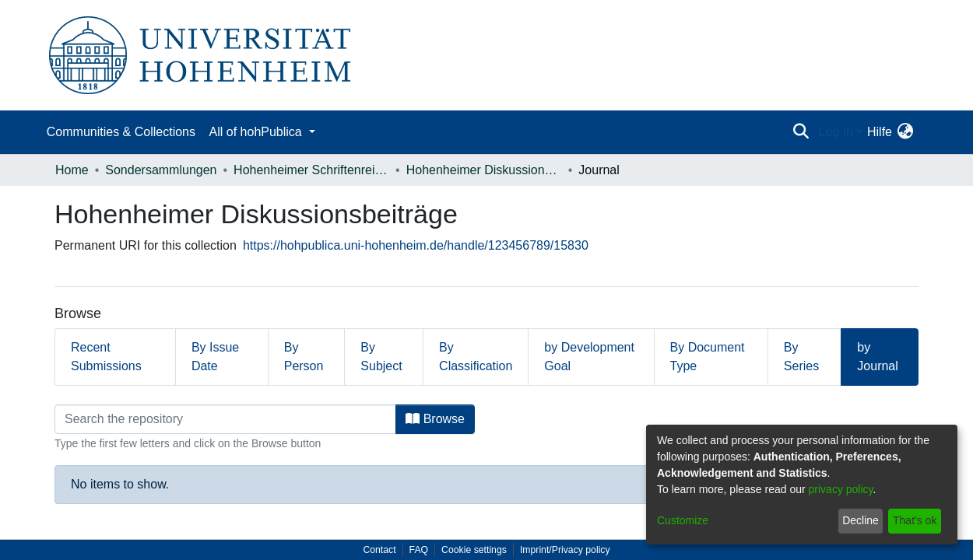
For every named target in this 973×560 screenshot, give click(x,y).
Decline (861, 520)
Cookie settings (474, 550)
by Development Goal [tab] (589, 357)
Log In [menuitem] (835, 132)
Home (72, 170)
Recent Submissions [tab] (106, 357)
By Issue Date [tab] (215, 357)
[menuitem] (905, 132)
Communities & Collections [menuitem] (121, 132)
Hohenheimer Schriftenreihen (311, 170)
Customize (683, 520)
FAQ (419, 550)
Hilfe (880, 132)
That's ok (915, 520)
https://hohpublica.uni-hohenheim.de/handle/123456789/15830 (416, 245)
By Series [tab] (801, 357)
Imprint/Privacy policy (565, 550)
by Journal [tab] (877, 357)
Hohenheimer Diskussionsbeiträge (484, 170)
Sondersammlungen (161, 170)
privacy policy (841, 489)
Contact (379, 550)
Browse (435, 419)
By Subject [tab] (381, 357)
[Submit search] (801, 132)
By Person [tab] (304, 357)
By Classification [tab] (476, 357)
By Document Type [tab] (708, 357)
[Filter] (225, 419)
